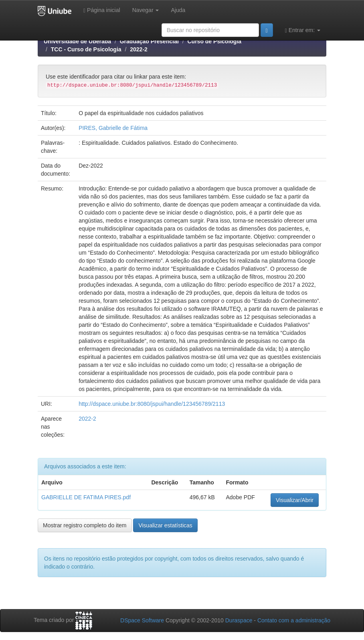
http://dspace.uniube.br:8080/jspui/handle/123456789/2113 (152, 404)
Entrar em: (303, 30)
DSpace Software (142, 620)
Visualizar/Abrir (295, 500)
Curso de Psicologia (214, 41)
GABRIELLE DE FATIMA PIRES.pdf (86, 497)
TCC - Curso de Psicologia (86, 49)
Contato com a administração (294, 620)
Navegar (146, 10)
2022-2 (139, 49)
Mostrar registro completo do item (85, 525)
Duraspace (239, 620)
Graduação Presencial (149, 41)
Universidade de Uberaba (77, 41)
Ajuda (178, 10)
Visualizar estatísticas (165, 525)
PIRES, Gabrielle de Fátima (113, 128)
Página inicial (102, 10)
